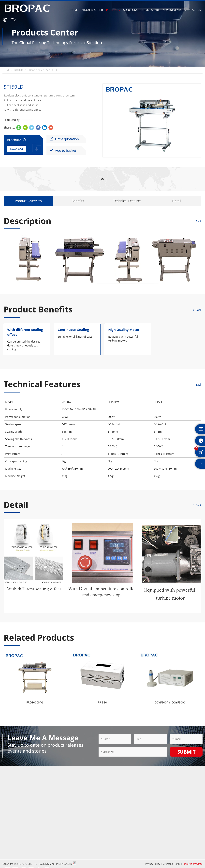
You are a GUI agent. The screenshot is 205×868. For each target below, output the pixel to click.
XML (178, 864)
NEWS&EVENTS (172, 10)
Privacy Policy (153, 864)
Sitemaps (168, 864)
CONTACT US (193, 10)
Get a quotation (64, 139)
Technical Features (127, 201)
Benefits (78, 201)
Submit (186, 752)
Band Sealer (36, 70)
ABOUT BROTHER (92, 10)
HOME (74, 10)
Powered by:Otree (193, 864)
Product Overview (28, 201)
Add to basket (63, 151)
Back (197, 221)
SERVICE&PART (150, 10)
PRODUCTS (113, 10)
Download (17, 149)
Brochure (16, 140)
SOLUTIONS (130, 10)
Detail (177, 201)
